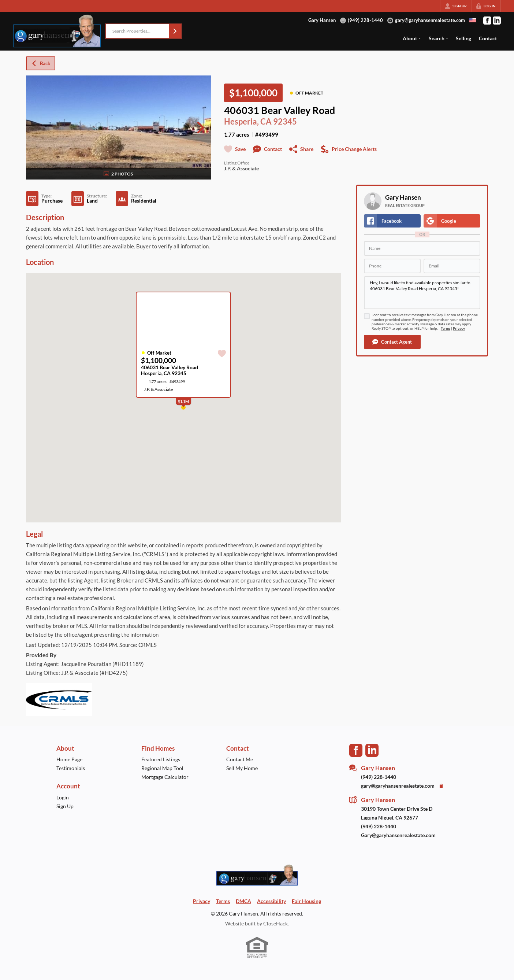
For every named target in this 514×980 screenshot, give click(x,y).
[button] (175, 31)
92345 (285, 122)
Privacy (459, 328)
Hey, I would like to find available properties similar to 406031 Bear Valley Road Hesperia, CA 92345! (422, 293)
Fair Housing (306, 901)
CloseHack (275, 923)
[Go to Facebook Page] (487, 21)
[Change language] (473, 20)
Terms (446, 328)
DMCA (243, 901)
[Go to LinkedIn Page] (497, 21)
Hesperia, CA (248, 122)
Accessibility (271, 901)
